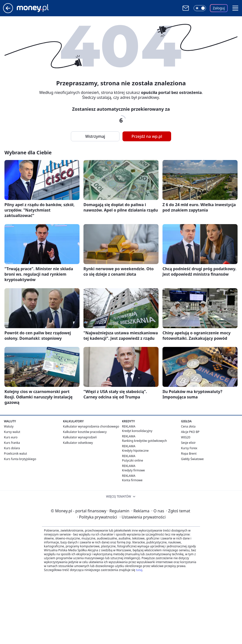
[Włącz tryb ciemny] (200, 8)
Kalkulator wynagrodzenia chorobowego (91, 426)
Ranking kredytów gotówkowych (144, 441)
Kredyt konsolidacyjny (137, 431)
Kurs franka (12, 443)
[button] (235, 8)
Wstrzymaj (95, 136)
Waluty (9, 426)
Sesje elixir (188, 443)
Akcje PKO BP (190, 432)
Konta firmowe (132, 480)
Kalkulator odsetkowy (78, 443)
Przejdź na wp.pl (147, 136)
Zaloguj (219, 8)
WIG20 (186, 437)
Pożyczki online (132, 460)
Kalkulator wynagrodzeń (80, 437)
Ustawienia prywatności (142, 517)
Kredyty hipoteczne (135, 451)
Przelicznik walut (15, 454)
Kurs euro (11, 437)
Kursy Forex (189, 448)
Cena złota (188, 426)
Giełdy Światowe (192, 459)
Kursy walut (12, 432)
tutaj (139, 570)
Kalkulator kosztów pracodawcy (85, 432)
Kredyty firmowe (133, 470)
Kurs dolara (12, 448)
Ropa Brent (189, 454)
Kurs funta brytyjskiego (20, 459)
